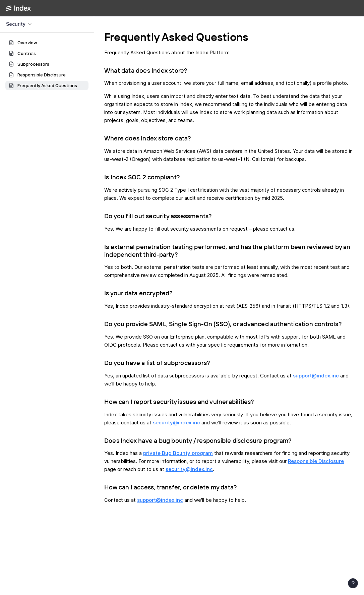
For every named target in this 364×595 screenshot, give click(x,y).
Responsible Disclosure (316, 461)
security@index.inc (176, 423)
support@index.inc (316, 376)
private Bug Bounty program (178, 453)
